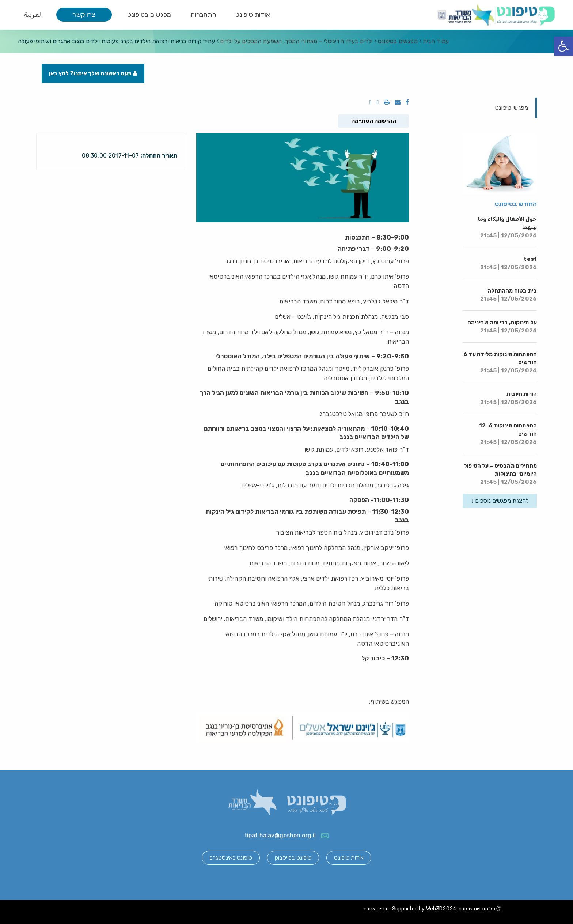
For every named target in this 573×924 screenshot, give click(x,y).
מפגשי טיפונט (512, 108)
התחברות (203, 15)
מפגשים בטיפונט (149, 15)
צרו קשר (84, 15)
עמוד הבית (436, 41)
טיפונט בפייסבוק (293, 858)
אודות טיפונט (253, 15)
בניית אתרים (375, 909)
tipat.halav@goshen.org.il (280, 835)
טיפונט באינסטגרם (231, 858)
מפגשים (398, 41)
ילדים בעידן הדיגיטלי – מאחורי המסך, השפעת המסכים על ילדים (296, 41)
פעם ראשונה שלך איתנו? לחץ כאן (93, 73)
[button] (563, 46)
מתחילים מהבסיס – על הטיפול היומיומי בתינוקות (500, 474)
